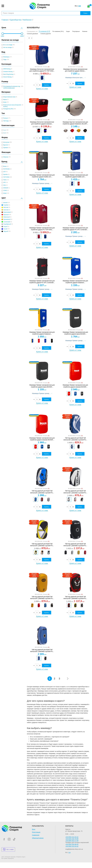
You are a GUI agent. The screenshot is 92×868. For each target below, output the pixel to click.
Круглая (6, 145)
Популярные (76, 31)
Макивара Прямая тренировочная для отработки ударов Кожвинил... (75, 282)
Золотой (6, 210)
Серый (5, 227)
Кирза (5, 100)
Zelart (5, 193)
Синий (5, 229)
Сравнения (36, 835)
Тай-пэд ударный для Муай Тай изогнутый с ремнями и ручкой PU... (75, 439)
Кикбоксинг (27, 20)
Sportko (5, 174)
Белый (5, 203)
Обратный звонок (38, 838)
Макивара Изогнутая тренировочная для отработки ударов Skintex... (75, 70)
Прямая (6, 148)
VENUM (6, 188)
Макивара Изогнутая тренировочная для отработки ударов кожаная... (42, 123)
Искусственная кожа (9, 97)
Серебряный (7, 224)
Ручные (5, 118)
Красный (6, 215)
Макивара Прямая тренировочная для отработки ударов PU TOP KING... (42, 229)
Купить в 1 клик (42, 89)
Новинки (85, 31)
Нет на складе (7, 47)
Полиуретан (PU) (8, 109)
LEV (4, 172)
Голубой (6, 205)
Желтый (6, 207)
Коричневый (7, 212)
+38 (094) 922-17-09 (72, 841)
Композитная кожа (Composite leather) (12, 106)
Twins (5, 180)
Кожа (5, 102)
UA (80, 6)
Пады (5, 59)
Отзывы (46, 67)
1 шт (5, 130)
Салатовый (7, 222)
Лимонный (6, 217)
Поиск (85, 13)
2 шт (5, 133)
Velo (5, 185)
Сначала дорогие (46, 34)
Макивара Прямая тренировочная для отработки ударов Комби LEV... (42, 176)
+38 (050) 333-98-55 (72, 844)
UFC (5, 182)
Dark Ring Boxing (8, 74)
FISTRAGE (6, 169)
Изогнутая (6, 142)
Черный (6, 231)
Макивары (6, 57)
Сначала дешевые (32, 34)
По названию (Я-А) (58, 31)
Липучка (6, 157)
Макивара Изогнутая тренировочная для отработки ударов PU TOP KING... (42, 70)
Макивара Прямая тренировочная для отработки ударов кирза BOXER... (75, 333)
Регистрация (36, 832)
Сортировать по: (32, 31)
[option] (42, 78)
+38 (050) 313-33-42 (72, 837)
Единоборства (15, 20)
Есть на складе (8, 45)
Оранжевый (7, 219)
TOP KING (6, 177)
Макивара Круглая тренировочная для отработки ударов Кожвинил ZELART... (75, 123)
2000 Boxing (7, 69)
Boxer (5, 166)
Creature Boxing (8, 72)
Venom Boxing (7, 77)
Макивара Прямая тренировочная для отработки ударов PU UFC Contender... (75, 229)
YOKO (5, 191)
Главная (5, 20)
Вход (34, 829)
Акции (68, 31)
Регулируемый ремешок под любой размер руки (12, 87)
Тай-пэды (6, 121)
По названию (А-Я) (44, 31)
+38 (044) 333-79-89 (72, 839)
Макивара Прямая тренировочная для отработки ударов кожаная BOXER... (75, 386)
